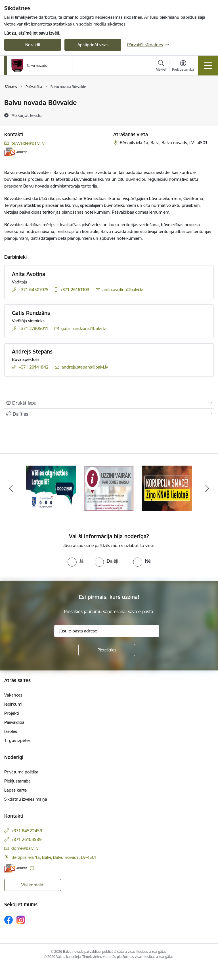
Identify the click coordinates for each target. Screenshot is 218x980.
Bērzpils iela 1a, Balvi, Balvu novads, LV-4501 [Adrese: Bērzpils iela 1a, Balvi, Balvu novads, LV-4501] (54, 857)
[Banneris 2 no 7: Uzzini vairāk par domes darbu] (109, 488)
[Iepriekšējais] (11, 488)
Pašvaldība (14, 722)
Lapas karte (15, 790)
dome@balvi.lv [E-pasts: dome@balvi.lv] (25, 848)
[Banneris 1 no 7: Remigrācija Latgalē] (51, 488)
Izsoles (11, 731)
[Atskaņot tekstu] (27, 115)
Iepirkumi (13, 704)
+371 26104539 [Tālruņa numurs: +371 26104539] (27, 839)
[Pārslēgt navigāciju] (208, 66)
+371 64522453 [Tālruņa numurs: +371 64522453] (27, 831)
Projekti (11, 713)
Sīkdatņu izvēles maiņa (26, 799)
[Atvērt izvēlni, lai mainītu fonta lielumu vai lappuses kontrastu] (183, 66)
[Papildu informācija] (32, 868)
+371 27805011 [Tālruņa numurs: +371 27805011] (33, 328)
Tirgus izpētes (17, 740)
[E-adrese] (16, 152)
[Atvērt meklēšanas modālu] (161, 66)
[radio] (76, 561)
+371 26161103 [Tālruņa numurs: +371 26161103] (75, 290)
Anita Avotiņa (29, 274)
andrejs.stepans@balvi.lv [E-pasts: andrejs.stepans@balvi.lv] (85, 367)
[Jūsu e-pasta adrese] (107, 631)
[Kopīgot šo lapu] (109, 414)
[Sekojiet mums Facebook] (9, 920)
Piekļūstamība (17, 781)
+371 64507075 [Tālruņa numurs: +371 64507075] (34, 290)
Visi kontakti (33, 885)
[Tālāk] (207, 488)
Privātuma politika (21, 772)
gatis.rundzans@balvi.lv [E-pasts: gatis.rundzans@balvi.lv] (83, 328)
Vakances (13, 695)
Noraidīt (33, 45)
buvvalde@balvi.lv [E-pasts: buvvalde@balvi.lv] (28, 143)
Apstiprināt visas (93, 45)
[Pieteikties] (107, 650)
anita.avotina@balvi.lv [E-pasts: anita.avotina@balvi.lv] (123, 290)
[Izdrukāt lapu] (109, 403)
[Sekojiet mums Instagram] (21, 920)
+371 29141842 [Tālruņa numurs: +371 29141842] (34, 367)
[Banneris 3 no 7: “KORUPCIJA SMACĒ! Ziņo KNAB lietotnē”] (167, 488)
